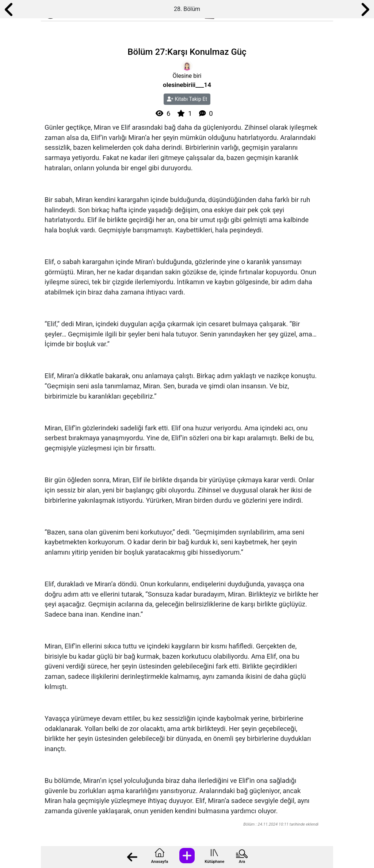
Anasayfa (159, 862)
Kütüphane (214, 862)
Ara (242, 862)
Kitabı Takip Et (187, 99)
